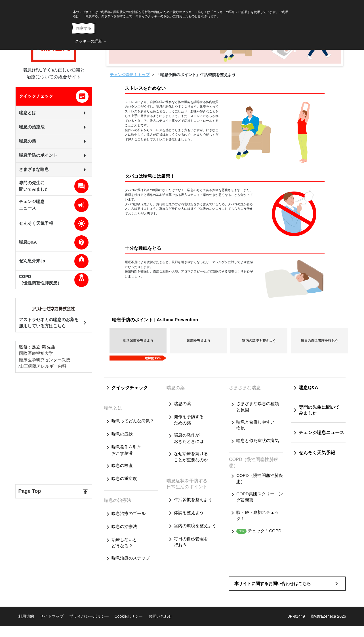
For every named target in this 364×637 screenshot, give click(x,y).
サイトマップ (52, 616)
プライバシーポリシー (89, 616)
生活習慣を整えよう (138, 341)
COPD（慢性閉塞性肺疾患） (254, 462)
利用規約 (26, 616)
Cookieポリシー (129, 616)
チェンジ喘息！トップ (130, 75)
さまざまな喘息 (245, 388)
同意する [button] (84, 28)
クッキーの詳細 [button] (89, 41)
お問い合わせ (160, 616)
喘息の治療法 (118, 500)
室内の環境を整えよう (259, 341)
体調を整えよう (199, 341)
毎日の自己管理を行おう (319, 341)
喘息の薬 (176, 388)
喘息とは (113, 408)
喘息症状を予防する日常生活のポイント (187, 484)
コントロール (203, 121)
